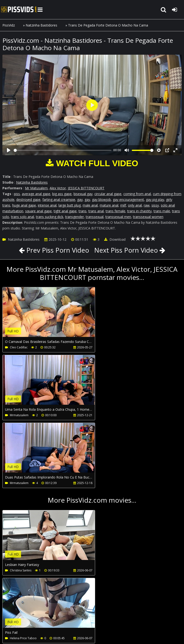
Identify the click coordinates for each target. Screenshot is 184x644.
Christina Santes (21, 503)
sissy (155, 205)
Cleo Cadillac (19, 347)
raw (147, 205)
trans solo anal (23, 217)
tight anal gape (65, 211)
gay (80, 200)
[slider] (63, 150)
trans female (115, 211)
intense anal (47, 205)
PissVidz (9, 25)
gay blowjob (101, 200)
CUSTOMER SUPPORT (41, 617)
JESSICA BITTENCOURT (86, 188)
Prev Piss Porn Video (56, 250)
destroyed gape (28, 200)
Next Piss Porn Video (127, 250)
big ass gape (62, 194)
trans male (162, 211)
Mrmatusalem (109, 347)
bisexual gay (83, 194)
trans (83, 211)
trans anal (96, 211)
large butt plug (70, 205)
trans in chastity (139, 211)
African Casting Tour (24, 570)
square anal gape (38, 211)
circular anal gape (108, 194)
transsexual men (118, 217)
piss (17, 194)
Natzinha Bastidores (41, 25)
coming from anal (137, 194)
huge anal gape (24, 205)
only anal (135, 205)
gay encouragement (128, 200)
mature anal (109, 205)
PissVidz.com (19, 10)
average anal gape (36, 194)
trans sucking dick (50, 217)
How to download (81, 617)
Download (115, 239)
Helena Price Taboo (114, 503)
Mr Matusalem (36, 188)
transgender (75, 217)
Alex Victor (58, 188)
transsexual (95, 217)
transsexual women (148, 217)
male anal (90, 205)
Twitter (138, 617)
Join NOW (11, 617)
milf (123, 205)
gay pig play (155, 200)
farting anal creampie (59, 200)
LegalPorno (115, 617)
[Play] (9, 150)
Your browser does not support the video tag (53, 315)
